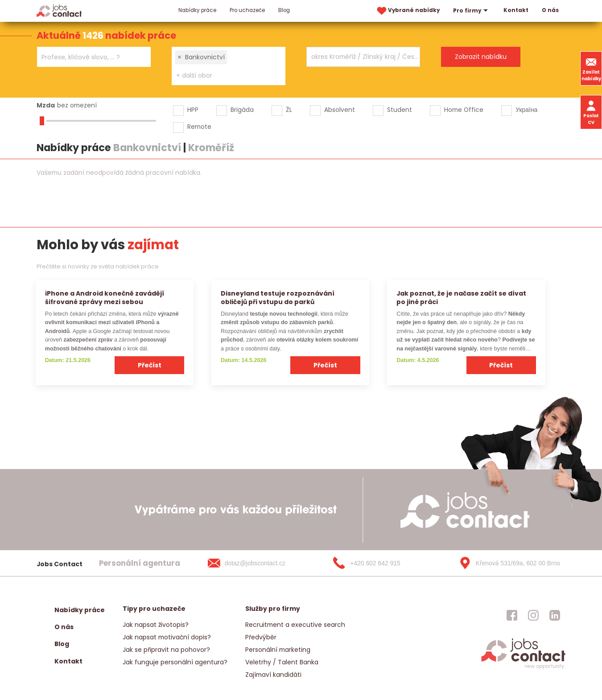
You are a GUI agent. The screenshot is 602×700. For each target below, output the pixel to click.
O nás (550, 10)
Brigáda (242, 110)
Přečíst (150, 365)
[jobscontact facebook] (512, 615)
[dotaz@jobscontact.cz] (256, 563)
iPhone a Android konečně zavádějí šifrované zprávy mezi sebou (105, 298)
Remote (199, 127)
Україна (526, 110)
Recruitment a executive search (295, 625)
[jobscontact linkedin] (555, 615)
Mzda (46, 105)
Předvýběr (261, 637)
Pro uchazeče (247, 10)
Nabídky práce (197, 10)
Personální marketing (278, 650)
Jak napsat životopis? (156, 625)
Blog (284, 10)
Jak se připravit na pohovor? (166, 650)
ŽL (289, 110)
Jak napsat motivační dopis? (167, 637)
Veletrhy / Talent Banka (282, 662)
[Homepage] (59, 10)
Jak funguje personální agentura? (175, 662)
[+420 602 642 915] (381, 563)
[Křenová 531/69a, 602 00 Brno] (507, 563)
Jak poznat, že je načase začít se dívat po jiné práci (461, 298)
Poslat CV (591, 112)
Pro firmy (472, 11)
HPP (193, 110)
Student (400, 110)
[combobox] (94, 57)
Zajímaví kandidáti (273, 675)
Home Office (464, 110)
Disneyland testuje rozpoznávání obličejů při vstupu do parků (278, 298)
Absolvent (340, 110)
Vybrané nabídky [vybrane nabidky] (408, 11)
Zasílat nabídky (591, 68)
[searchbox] (88, 57)
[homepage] (523, 668)
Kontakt (516, 10)
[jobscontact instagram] (533, 615)
